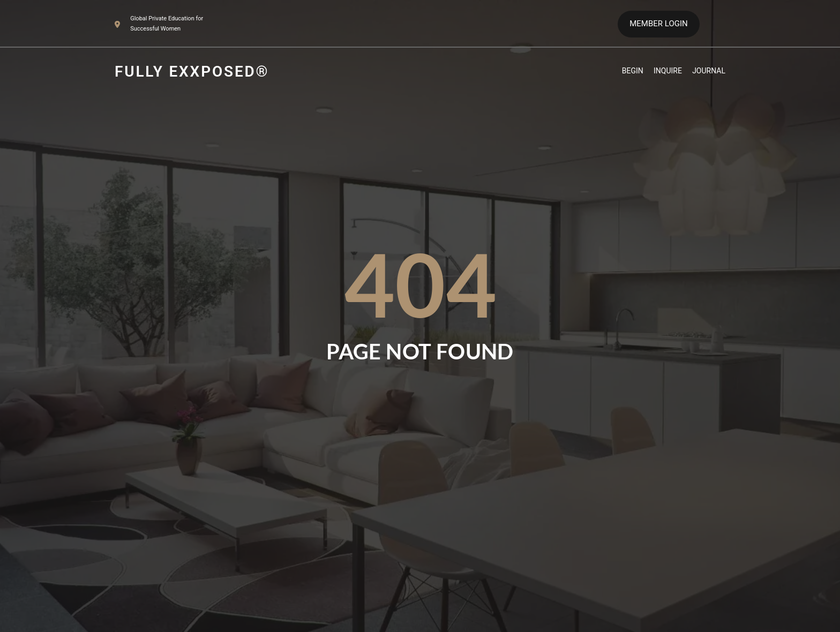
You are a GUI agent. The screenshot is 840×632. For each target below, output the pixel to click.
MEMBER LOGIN (658, 24)
